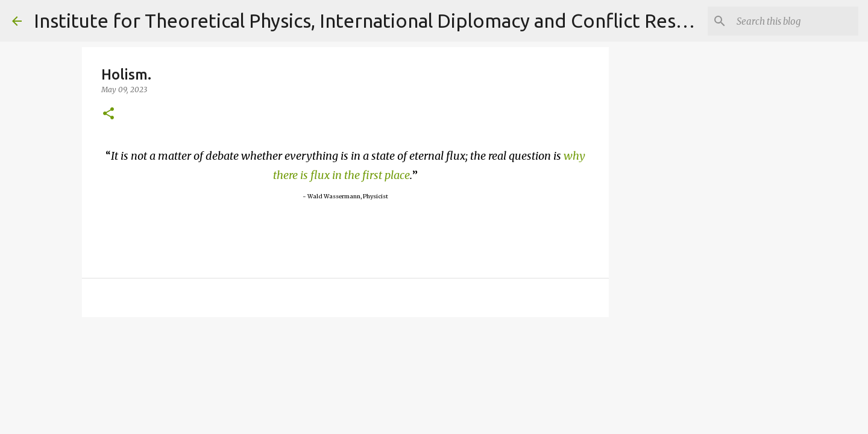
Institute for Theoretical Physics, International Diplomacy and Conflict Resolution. (389, 20)
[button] (108, 114)
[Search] (795, 21)
